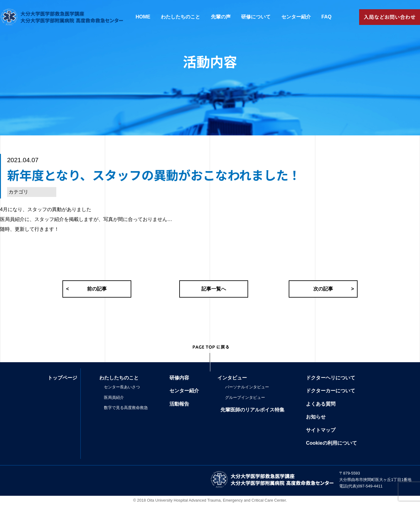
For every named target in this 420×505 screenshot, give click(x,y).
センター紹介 (296, 17)
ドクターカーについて (331, 391)
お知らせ (316, 417)
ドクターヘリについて (331, 378)
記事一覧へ (214, 289)
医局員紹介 (114, 397)
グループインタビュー (245, 397)
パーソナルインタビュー (247, 387)
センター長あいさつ (122, 387)
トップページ (62, 378)
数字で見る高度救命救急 (126, 408)
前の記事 (86, 289)
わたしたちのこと (180, 17)
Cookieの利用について (331, 443)
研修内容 (179, 378)
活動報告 (179, 404)
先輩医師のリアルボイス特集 (252, 410)
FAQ (326, 17)
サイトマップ (321, 430)
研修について (256, 17)
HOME (143, 17)
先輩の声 (221, 17)
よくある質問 (321, 404)
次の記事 (334, 289)
